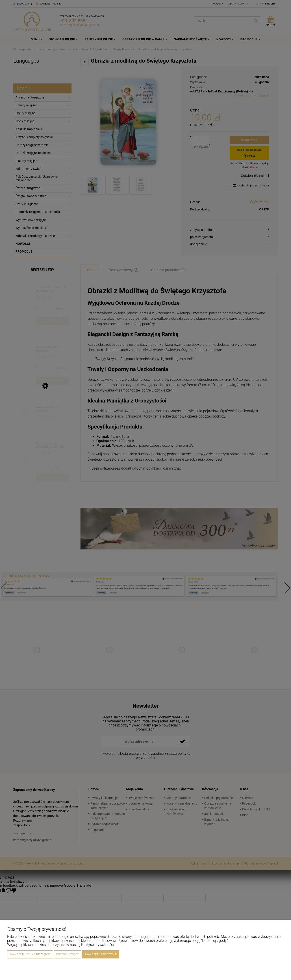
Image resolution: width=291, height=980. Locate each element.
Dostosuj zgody (68, 954)
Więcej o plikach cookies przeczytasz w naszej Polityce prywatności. (61, 945)
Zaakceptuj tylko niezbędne (30, 954)
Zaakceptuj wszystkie (101, 954)
